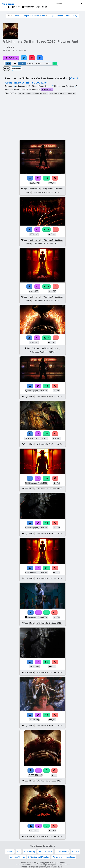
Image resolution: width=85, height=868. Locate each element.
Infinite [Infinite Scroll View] (22, 64)
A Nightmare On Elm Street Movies (63, 93)
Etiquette (75, 852)
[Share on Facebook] (40, 58)
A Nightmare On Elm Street (34, 16)
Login (38, 7)
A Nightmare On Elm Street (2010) (63, 16)
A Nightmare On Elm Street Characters (33, 93)
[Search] (81, 4)
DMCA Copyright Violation (39, 857)
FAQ (19, 852)
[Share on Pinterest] (32, 58)
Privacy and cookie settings (64, 857)
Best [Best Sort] (39, 64)
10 (46, 286)
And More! (47, 89)
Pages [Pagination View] (31, 64)
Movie (16, 16)
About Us (10, 852)
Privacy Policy (29, 852)
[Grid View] (8, 64)
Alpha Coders (8, 4)
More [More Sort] (47, 64)
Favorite (11, 58)
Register (46, 7)
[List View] (14, 64)
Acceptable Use (62, 852)
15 (46, 229)
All (6, 68)
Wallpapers (17, 68)
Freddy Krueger (45, 86)
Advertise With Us (18, 857)
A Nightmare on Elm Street (26, 86)
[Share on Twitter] (24, 58)
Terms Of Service (45, 852)
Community (28, 7)
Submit (16, 7)
